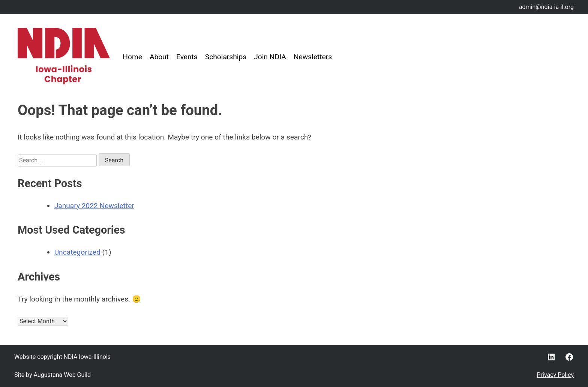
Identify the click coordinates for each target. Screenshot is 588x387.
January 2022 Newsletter (94, 206)
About (159, 57)
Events (187, 57)
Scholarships (226, 57)
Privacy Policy (556, 375)
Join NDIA (270, 57)
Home (132, 57)
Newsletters (313, 57)
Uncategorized (77, 252)
